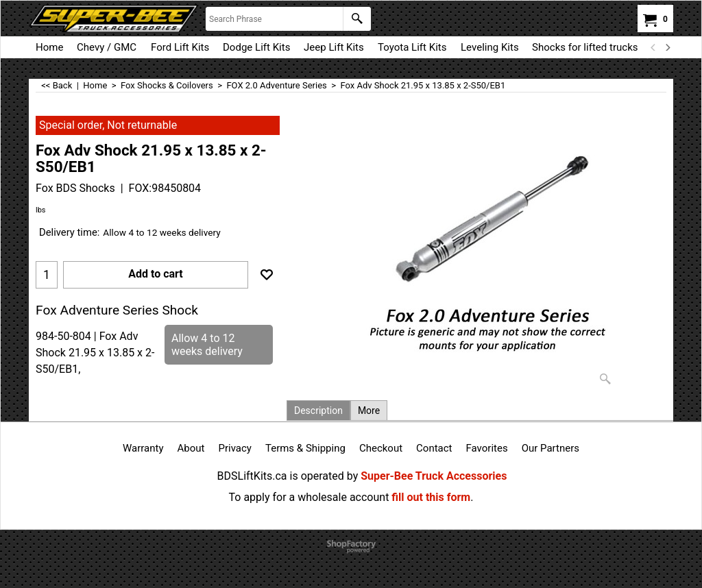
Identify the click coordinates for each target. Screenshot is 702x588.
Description (318, 411)
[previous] (653, 47)
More (369, 411)
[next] (667, 47)
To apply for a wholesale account (309, 497)
